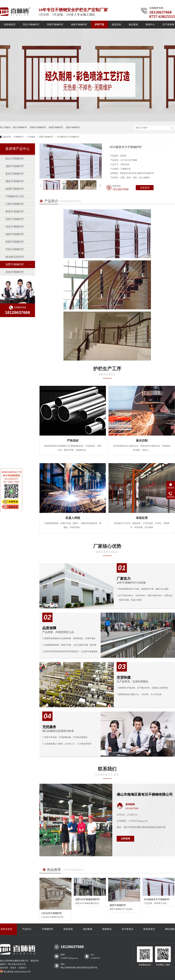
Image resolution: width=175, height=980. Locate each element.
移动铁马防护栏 (15, 257)
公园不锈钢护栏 (15, 204)
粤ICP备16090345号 (17, 964)
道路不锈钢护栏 (79, 24)
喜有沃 (13, 968)
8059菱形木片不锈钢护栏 (68, 137)
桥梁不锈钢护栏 (56, 127)
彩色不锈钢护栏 (15, 174)
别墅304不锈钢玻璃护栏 (87, 899)
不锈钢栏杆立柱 (15, 196)
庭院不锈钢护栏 (118, 905)
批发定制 (116, 24)
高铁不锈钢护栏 (15, 219)
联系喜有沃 (149, 929)
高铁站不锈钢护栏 (38, 127)
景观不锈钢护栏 (55, 24)
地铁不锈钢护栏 (15, 234)
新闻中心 (150, 24)
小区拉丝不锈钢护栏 (51, 913)
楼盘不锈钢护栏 (15, 181)
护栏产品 (99, 24)
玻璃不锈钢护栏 (15, 189)
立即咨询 (125, 839)
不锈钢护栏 (19, 137)
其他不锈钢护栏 (15, 272)
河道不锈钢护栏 (15, 227)
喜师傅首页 (10, 24)
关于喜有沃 (127, 929)
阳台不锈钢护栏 (31, 24)
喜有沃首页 (6, 929)
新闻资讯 (107, 929)
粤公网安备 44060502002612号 (15, 972)
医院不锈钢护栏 (15, 242)
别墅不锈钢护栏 (46, 137)
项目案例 (133, 24)
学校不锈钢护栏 (15, 249)
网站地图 (170, 929)
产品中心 (27, 929)
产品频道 (32, 137)
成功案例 (87, 929)
